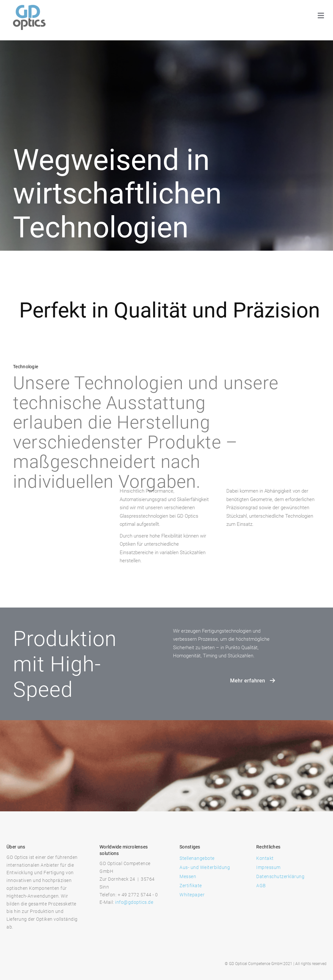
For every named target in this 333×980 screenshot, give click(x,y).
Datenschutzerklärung (280, 876)
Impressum (268, 867)
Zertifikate (191, 886)
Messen (188, 876)
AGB (261, 886)
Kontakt (265, 858)
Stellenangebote (197, 858)
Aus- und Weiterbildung (205, 867)
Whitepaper (192, 895)
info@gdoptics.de (134, 902)
